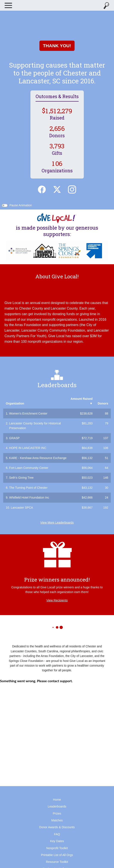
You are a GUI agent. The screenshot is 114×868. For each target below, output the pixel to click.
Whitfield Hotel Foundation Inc (29, 497)
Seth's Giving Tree (21, 478)
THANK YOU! (57, 46)
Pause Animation (21, 205)
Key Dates (57, 841)
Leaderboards (57, 806)
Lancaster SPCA (22, 508)
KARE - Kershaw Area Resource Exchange (38, 458)
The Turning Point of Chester (28, 488)
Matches (57, 820)
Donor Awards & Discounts (57, 827)
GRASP (14, 438)
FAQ (57, 834)
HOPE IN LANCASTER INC (28, 448)
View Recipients (57, 600)
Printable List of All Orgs (57, 855)
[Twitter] (57, 189)
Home (57, 800)
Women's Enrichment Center (28, 413)
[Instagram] (72, 189)
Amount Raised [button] (82, 401)
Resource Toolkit (57, 862)
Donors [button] (103, 403)
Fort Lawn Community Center (29, 468)
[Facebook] (42, 189)
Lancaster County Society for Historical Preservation (35, 426)
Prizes (57, 813)
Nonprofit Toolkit (57, 848)
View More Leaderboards (57, 523)
